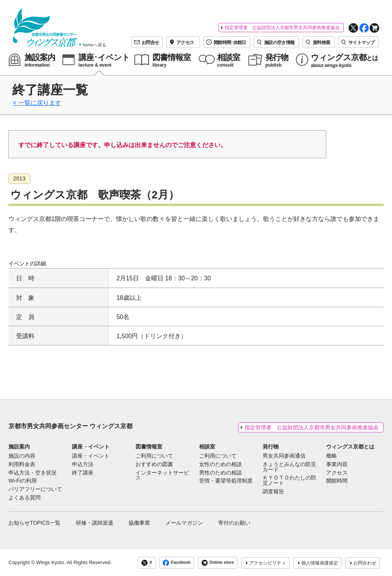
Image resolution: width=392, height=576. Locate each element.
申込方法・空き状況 (33, 473)
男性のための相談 (220, 473)
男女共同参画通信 (284, 456)
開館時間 (337, 481)
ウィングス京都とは (350, 447)
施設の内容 (22, 456)
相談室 (207, 447)
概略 (332, 456)
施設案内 (19, 447)
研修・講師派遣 (95, 523)
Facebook (176, 563)
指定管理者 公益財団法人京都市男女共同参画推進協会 (282, 28)
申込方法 (83, 465)
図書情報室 (149, 447)
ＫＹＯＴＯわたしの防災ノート (289, 481)
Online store (218, 563)
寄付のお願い (234, 523)
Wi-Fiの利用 (23, 481)
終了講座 (83, 473)
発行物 (271, 447)
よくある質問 (24, 498)
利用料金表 (22, 465)
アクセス (337, 473)
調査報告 (273, 492)
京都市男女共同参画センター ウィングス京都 (70, 426)
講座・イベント (91, 447)
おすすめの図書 (154, 465)
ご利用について (154, 456)
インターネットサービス (162, 476)
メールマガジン (184, 523)
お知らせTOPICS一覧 (34, 523)
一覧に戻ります (40, 103)
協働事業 (139, 523)
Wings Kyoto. (51, 562)
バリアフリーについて (35, 489)
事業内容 (337, 465)
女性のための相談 (220, 465)
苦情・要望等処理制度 (226, 481)
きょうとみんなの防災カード (289, 467)
